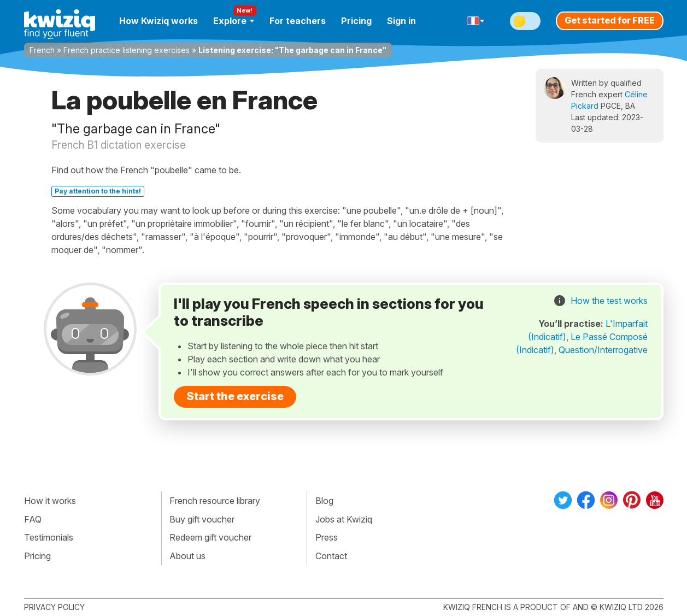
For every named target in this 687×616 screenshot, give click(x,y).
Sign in (401, 21)
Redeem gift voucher (210, 537)
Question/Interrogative (603, 350)
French (42, 50)
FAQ (33, 519)
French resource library (215, 501)
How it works (50, 501)
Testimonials (49, 537)
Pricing (356, 21)
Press (327, 537)
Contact (331, 556)
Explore (234, 21)
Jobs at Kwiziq (344, 519)
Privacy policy (54, 607)
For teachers (298, 21)
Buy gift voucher (202, 519)
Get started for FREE (610, 20)
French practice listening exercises (127, 50)
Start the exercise (235, 396)
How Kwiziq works (158, 21)
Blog (324, 501)
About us (187, 556)
